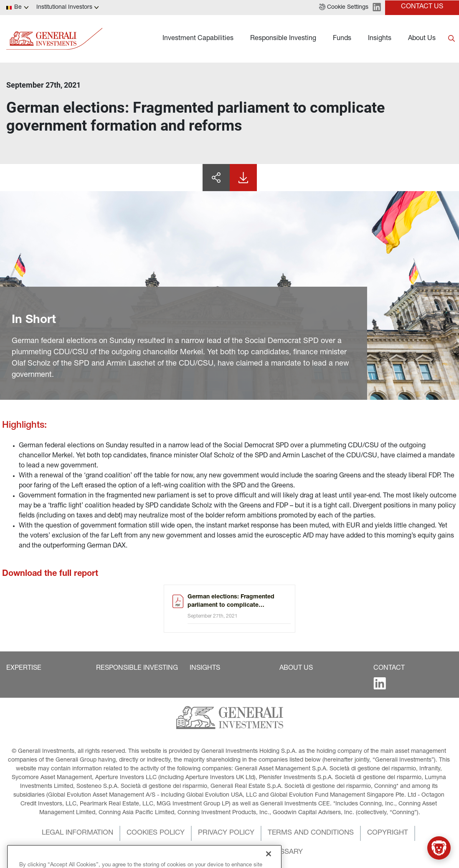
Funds (342, 39)
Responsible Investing (283, 39)
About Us (422, 39)
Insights (380, 39)
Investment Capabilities (198, 39)
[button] (344, 8)
